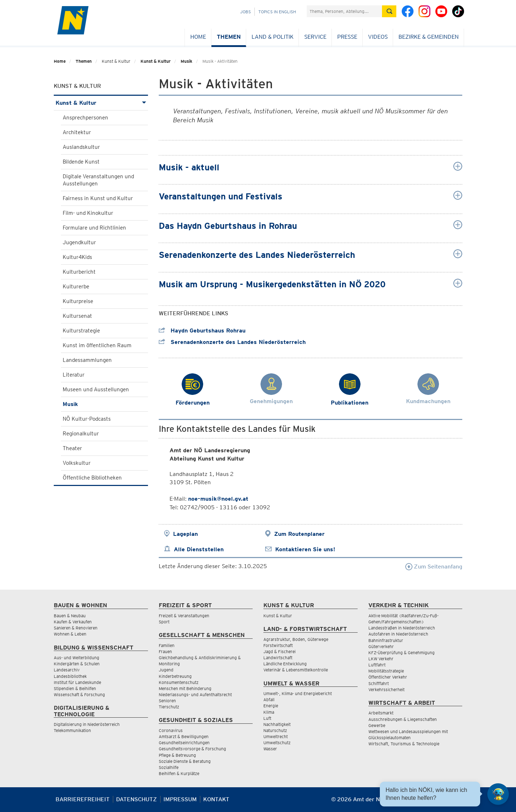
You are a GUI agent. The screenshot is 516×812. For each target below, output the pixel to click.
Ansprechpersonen (85, 118)
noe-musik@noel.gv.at (218, 499)
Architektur (77, 132)
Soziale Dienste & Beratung (185, 761)
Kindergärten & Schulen (77, 664)
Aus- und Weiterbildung (77, 658)
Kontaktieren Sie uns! (305, 549)
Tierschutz (169, 707)
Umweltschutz (277, 743)
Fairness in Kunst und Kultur (98, 198)
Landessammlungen (87, 360)
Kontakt (216, 799)
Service (315, 37)
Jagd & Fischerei (279, 652)
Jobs (245, 12)
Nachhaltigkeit (277, 724)
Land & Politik (273, 37)
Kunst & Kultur (156, 61)
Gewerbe (377, 725)
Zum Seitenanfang (434, 566)
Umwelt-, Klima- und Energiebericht (298, 693)
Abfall (269, 700)
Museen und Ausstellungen (96, 390)
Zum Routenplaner (299, 534)
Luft (267, 718)
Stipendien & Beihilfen (75, 688)
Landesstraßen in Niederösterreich (402, 628)
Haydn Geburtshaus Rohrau (202, 331)
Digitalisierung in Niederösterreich (87, 724)
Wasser (270, 749)
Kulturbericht (79, 272)
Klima (269, 712)
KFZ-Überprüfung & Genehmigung (402, 653)
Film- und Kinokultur (88, 213)
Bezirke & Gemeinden (429, 37)
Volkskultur (77, 463)
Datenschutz (137, 799)
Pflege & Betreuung (177, 755)
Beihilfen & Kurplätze (179, 773)
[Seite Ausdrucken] (456, 802)
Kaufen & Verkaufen (73, 622)
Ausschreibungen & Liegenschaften (403, 719)
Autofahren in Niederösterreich (398, 634)
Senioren (167, 701)
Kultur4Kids (77, 257)
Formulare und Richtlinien (94, 228)
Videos (378, 37)
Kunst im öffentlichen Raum (97, 345)
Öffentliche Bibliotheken (92, 478)
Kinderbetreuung (175, 676)
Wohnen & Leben (70, 634)
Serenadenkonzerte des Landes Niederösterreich (232, 342)
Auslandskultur (81, 147)
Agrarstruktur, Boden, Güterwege (296, 639)
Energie (271, 706)
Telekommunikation (72, 730)
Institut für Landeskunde (77, 682)
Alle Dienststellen (199, 549)
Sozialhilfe (169, 767)
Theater (72, 448)
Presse (347, 37)
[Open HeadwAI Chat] (498, 794)
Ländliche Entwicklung (285, 664)
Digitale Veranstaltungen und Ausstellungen (98, 180)
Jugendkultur (79, 242)
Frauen (165, 652)
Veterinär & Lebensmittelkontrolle (296, 670)
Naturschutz (275, 730)
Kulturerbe (76, 287)
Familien (167, 645)
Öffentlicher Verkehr (388, 677)
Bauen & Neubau (70, 616)
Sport (164, 622)
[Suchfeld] (344, 11)
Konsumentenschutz (179, 682)
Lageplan (185, 534)
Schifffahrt (379, 683)
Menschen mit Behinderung (185, 688)
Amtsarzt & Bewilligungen (184, 737)
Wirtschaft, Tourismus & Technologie (404, 744)
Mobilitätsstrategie (386, 671)
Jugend (166, 670)
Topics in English (277, 12)
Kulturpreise (78, 301)
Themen (229, 37)
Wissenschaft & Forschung (79, 695)
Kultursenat (77, 316)
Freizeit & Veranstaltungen (184, 616)
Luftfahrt (377, 665)
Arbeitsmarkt (381, 713)
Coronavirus (171, 730)
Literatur (74, 375)
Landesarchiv (67, 670)
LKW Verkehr (381, 659)
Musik (187, 61)
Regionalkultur (81, 434)
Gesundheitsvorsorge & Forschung (192, 749)
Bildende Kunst (81, 162)
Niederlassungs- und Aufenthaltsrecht (195, 695)
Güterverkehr (381, 646)
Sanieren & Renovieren (76, 628)
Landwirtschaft (278, 658)
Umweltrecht (276, 737)
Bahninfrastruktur (386, 640)
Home (198, 37)
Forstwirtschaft (278, 645)
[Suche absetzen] (389, 11)
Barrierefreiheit (83, 799)
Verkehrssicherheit (386, 690)
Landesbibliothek (70, 676)
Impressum (180, 799)
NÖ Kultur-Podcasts (87, 419)
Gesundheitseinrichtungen (184, 743)
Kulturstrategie (81, 331)
